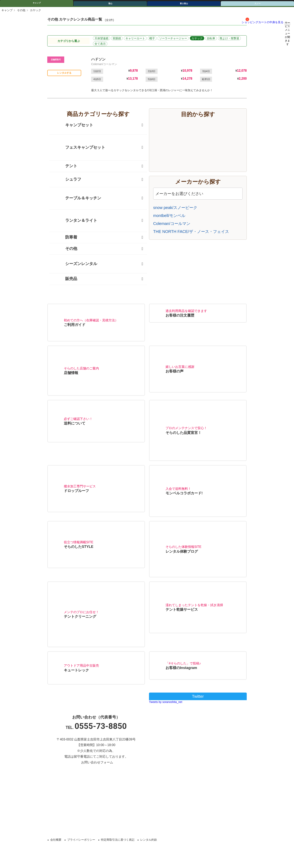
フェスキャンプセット (79, 148)
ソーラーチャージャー (173, 38)
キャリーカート (135, 38)
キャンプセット (73, 125)
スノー (257, 3)
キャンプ (37, 3)
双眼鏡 (117, 38)
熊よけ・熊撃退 (229, 38)
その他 (21, 10)
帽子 (152, 38)
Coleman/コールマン (172, 224)
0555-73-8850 (101, 726)
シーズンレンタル (75, 264)
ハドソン (98, 59)
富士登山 (184, 3)
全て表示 (100, 44)
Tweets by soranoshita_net (166, 702)
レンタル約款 (149, 840)
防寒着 (65, 238)
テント (65, 166)
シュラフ (67, 180)
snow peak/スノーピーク (175, 208)
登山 (110, 3)
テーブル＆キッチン (77, 198)
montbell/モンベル (169, 216)
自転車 (211, 38)
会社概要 (56, 840)
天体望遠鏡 (102, 38)
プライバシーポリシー (81, 840)
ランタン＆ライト (75, 221)
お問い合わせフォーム (97, 762)
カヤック (197, 38)
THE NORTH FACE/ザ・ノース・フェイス (191, 232)
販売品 (65, 279)
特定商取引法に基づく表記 (118, 840)
